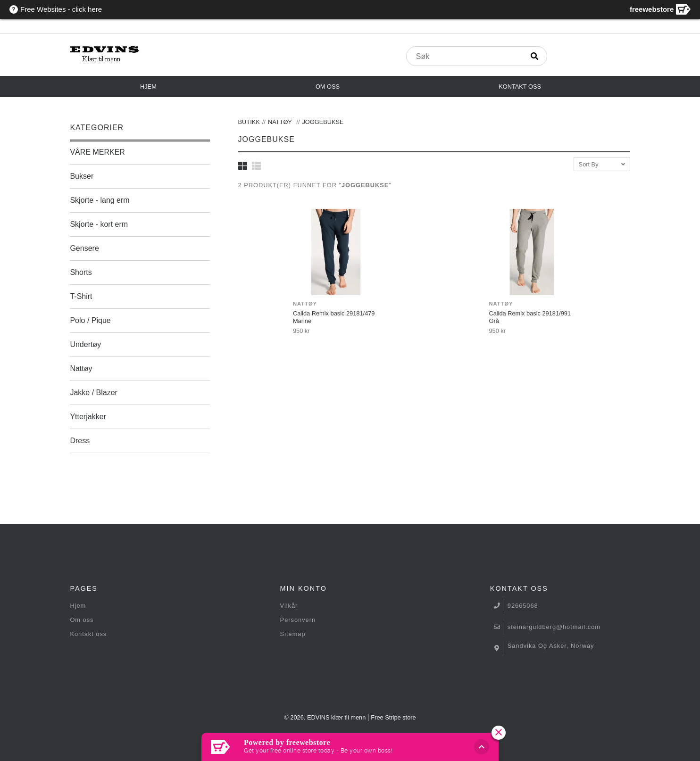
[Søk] (534, 56)
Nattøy (81, 368)
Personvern (298, 620)
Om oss (328, 87)
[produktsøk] (465, 57)
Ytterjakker (88, 417)
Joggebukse (323, 122)
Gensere (84, 248)
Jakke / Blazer (93, 393)
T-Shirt (81, 296)
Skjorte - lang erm (100, 200)
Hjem (148, 87)
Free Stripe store (393, 717)
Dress (80, 441)
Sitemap (293, 634)
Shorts (81, 272)
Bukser (82, 176)
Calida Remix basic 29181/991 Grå (530, 317)
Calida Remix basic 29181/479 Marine (334, 317)
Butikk (249, 122)
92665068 (523, 606)
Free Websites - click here (61, 9)
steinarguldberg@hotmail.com (554, 627)
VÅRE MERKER (97, 152)
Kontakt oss (520, 87)
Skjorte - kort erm (99, 224)
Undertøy (85, 344)
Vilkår (289, 606)
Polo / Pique (90, 320)
